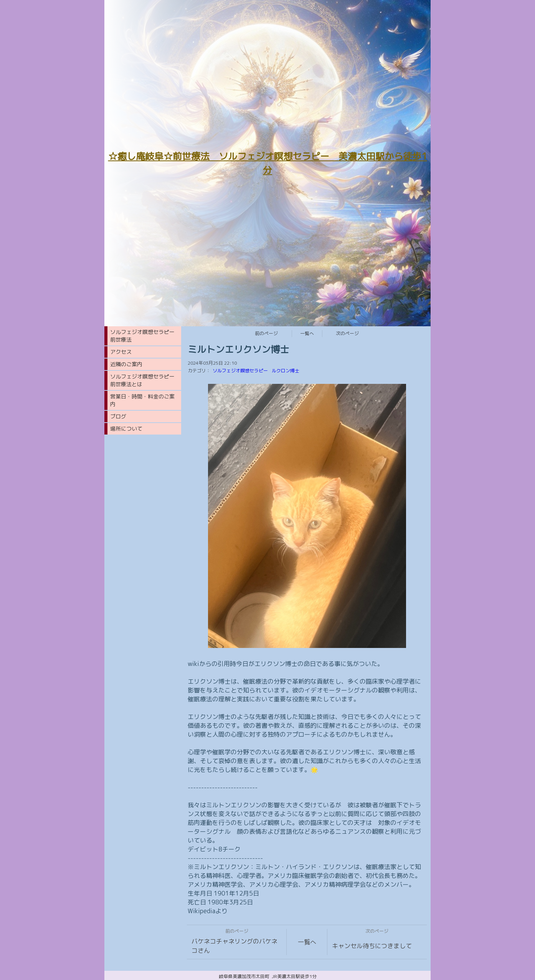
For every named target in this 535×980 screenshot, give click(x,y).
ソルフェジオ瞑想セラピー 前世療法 (145, 336)
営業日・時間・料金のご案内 (142, 400)
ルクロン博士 (286, 371)
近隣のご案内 (126, 364)
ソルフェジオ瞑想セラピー (240, 371)
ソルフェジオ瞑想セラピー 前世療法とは (145, 380)
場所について (126, 429)
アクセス (121, 352)
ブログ (118, 416)
